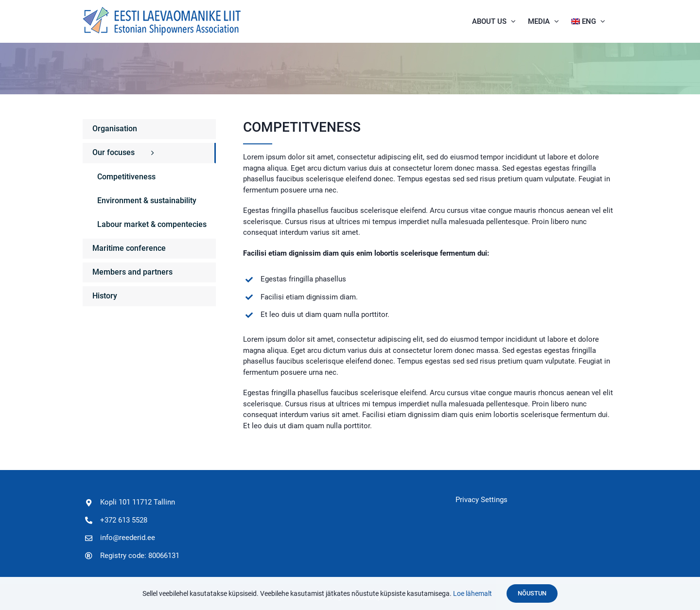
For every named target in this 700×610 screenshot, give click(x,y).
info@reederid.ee (128, 538)
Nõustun (532, 593)
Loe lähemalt (472, 593)
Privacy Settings (481, 500)
